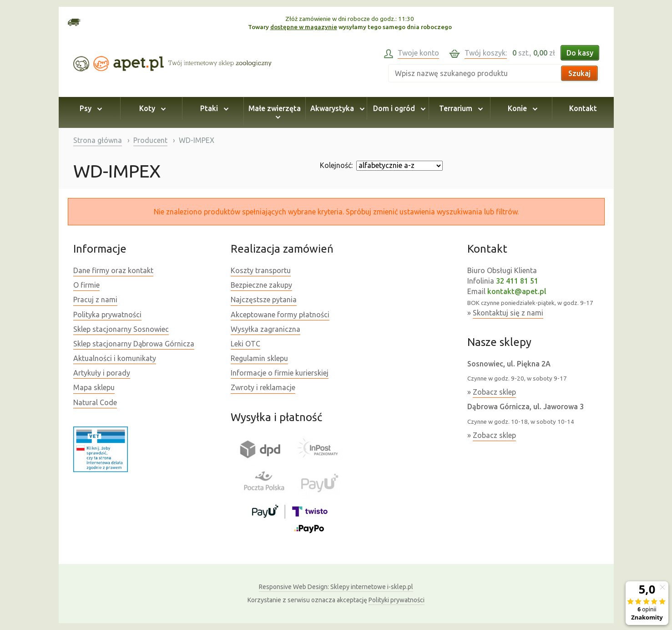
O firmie (86, 285)
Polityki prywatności (397, 600)
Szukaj (579, 73)
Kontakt (583, 108)
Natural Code (95, 402)
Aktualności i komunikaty (115, 358)
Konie (521, 108)
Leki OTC (245, 344)
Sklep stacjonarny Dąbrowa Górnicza (134, 344)
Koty (151, 108)
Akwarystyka (336, 108)
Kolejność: (336, 165)
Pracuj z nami (95, 300)
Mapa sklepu (94, 387)
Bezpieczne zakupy (261, 285)
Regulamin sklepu (259, 358)
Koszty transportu (261, 270)
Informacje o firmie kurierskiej (280, 373)
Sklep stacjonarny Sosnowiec (121, 329)
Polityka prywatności (107, 315)
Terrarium (460, 108)
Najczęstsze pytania (264, 300)
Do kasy (580, 53)
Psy (89, 108)
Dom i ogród (398, 108)
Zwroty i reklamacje (263, 387)
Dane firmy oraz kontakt (113, 270)
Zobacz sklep (494, 392)
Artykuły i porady (102, 373)
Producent (150, 140)
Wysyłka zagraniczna (265, 329)
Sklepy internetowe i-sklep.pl (336, 587)
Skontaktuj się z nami (508, 313)
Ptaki (213, 108)
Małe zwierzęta (275, 112)
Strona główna (98, 140)
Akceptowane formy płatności (280, 315)
